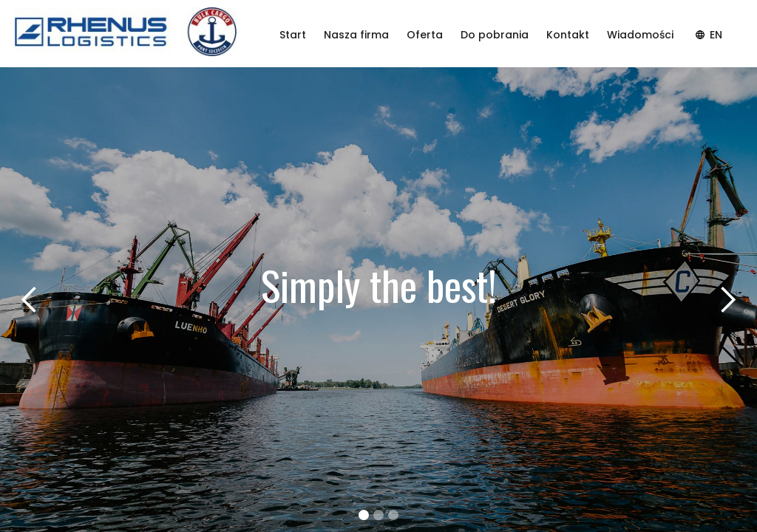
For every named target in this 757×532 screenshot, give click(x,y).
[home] (126, 34)
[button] (30, 300)
